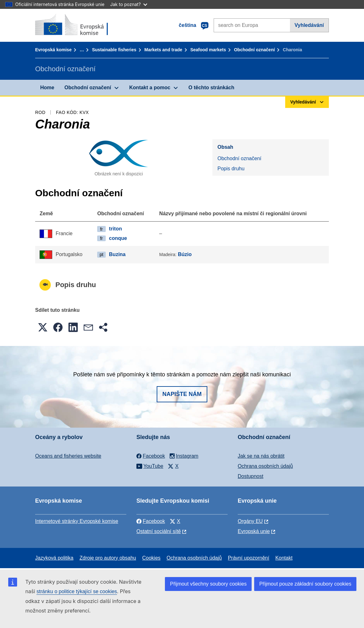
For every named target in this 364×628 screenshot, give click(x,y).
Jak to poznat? (129, 4)
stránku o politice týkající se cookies (77, 591)
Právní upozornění (249, 558)
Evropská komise (53, 50)
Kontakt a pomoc (150, 88)
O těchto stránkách (211, 88)
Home (47, 88)
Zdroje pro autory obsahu (108, 558)
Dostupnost (251, 476)
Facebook (151, 521)
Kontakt (284, 558)
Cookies (151, 558)
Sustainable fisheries (114, 50)
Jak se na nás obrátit (261, 456)
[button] (43, 327)
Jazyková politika (54, 558)
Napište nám (182, 394)
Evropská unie (254, 531)
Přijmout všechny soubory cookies (208, 584)
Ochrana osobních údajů (265, 466)
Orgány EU (250, 521)
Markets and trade (163, 50)
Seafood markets (208, 50)
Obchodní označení (254, 50)
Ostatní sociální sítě (159, 531)
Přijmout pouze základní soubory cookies (305, 584)
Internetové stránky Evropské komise (77, 521)
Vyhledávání (309, 25)
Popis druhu (231, 169)
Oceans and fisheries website (68, 456)
